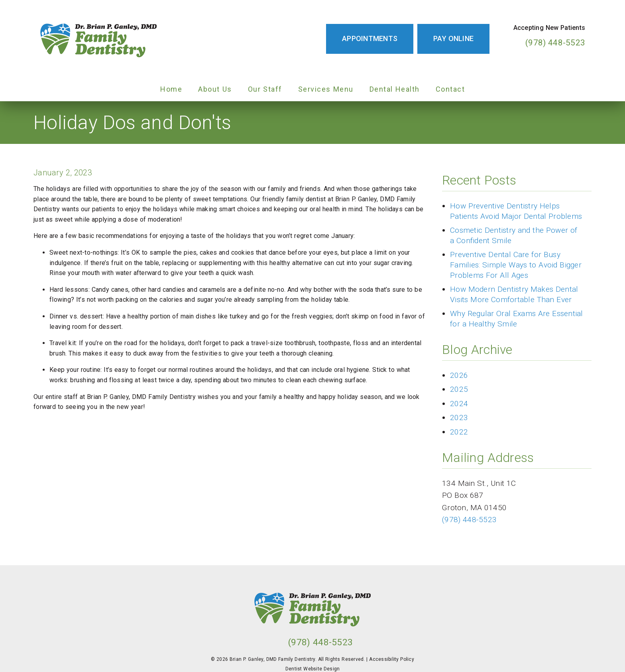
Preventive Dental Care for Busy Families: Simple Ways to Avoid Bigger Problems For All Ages (516, 265)
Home (171, 89)
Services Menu (326, 89)
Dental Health (395, 89)
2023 (459, 418)
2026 (459, 375)
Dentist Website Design (313, 669)
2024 (459, 404)
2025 (459, 389)
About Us (215, 89)
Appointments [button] (370, 38)
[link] (98, 39)
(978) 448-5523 (555, 43)
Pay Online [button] (453, 38)
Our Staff (265, 89)
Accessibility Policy (392, 659)
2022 (459, 432)
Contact (450, 89)
